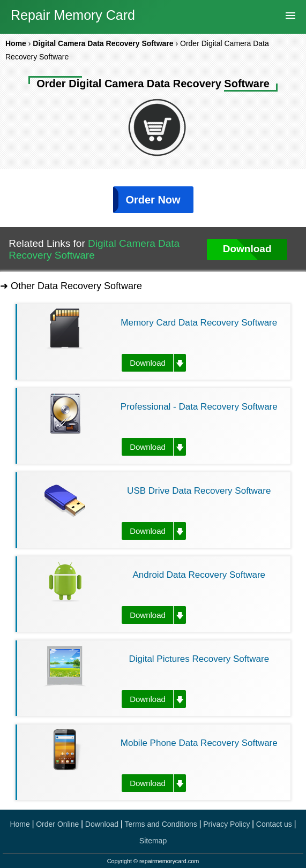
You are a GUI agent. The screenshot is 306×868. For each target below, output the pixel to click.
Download (148, 363)
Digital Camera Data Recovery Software (94, 249)
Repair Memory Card (73, 15)
